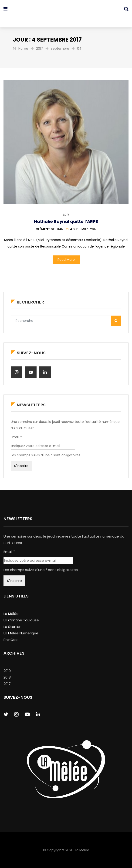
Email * (16, 437)
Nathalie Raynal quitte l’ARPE (66, 221)
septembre (60, 49)
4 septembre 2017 (81, 229)
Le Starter (12, 627)
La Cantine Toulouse (21, 620)
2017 (40, 49)
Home (20, 49)
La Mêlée (11, 614)
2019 (7, 671)
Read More (66, 260)
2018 (7, 677)
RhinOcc (10, 640)
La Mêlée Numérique (21, 633)
